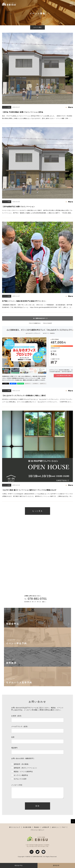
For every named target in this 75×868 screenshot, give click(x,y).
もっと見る (37, 511)
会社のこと (55, 829)
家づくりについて (15, 829)
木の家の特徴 (27, 829)
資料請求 (56, 865)
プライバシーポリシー (37, 832)
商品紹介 (37, 829)
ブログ (64, 829)
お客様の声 (46, 829)
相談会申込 (19, 865)
